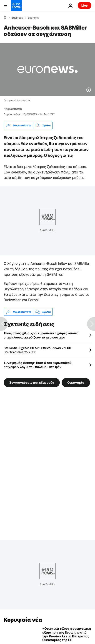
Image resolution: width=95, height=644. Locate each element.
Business (17, 18)
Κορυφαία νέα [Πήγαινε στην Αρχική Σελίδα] (23, 620)
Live (85, 5)
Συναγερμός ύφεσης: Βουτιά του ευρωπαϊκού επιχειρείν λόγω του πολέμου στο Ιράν (38, 365)
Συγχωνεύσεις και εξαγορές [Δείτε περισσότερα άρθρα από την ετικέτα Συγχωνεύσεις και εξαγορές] (32, 382)
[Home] (5, 18)
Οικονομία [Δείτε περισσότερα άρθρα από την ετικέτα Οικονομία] (76, 382)
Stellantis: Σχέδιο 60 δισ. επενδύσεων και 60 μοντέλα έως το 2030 (37, 350)
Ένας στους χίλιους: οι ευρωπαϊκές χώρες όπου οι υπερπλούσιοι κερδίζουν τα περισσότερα (41, 335)
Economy (34, 18)
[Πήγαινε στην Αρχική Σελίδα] (16, 5)
